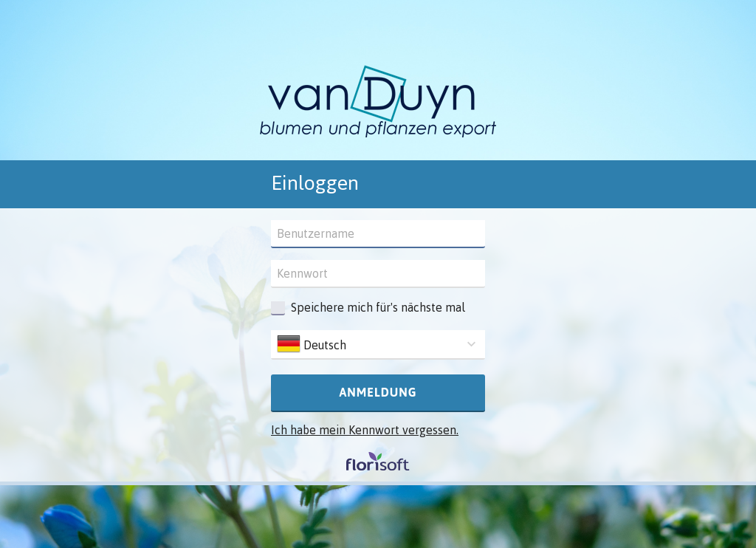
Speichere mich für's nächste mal (378, 307)
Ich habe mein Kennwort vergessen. (365, 430)
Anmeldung (378, 392)
